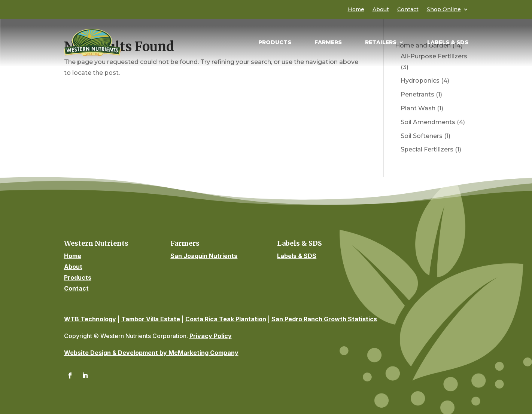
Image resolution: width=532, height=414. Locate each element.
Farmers (328, 43)
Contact (408, 10)
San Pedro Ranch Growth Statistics (324, 319)
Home (356, 10)
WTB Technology (90, 319)
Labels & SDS (448, 43)
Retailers (381, 43)
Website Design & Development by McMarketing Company (151, 353)
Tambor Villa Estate (151, 319)
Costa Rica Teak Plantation (226, 319)
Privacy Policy (211, 336)
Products (275, 43)
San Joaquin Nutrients (204, 256)
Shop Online (444, 10)
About (381, 10)
